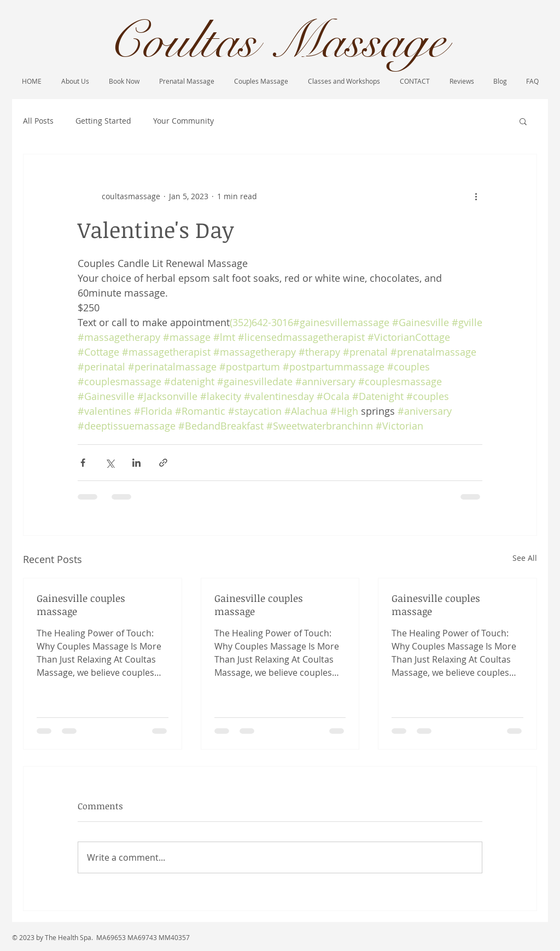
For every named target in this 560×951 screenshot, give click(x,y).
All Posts (38, 121)
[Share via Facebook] (83, 463)
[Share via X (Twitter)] (110, 463)
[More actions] (476, 196)
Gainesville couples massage (81, 605)
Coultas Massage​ (277, 42)
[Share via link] (163, 463)
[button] (523, 121)
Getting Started (103, 121)
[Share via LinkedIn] (136, 463)
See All (525, 558)
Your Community (183, 121)
